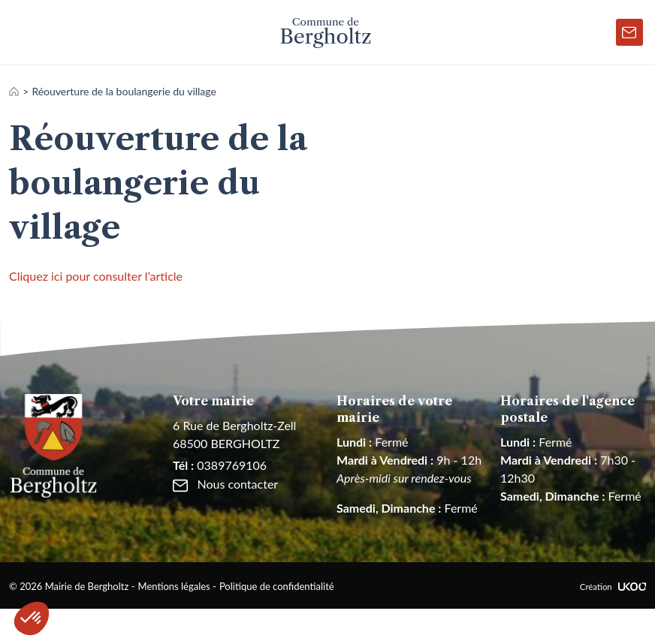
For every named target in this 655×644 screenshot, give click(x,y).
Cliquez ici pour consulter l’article (96, 276)
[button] (32, 618)
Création (613, 587)
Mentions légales (174, 586)
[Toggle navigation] (23, 32)
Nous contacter (225, 484)
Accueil (14, 91)
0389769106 (220, 465)
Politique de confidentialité (277, 586)
